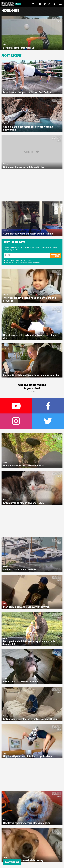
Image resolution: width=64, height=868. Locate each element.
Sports (5, 89)
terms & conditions (15, 260)
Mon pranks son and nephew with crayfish (26, 607)
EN (34, 4)
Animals (6, 164)
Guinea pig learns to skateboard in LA (23, 167)
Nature (5, 567)
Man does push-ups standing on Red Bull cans (28, 92)
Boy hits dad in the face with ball (18, 48)
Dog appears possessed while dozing (23, 860)
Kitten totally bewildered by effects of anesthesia (30, 719)
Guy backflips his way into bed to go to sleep (27, 756)
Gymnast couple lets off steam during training (28, 234)
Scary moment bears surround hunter (23, 465)
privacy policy (27, 260)
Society (6, 124)
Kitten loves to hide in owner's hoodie (24, 503)
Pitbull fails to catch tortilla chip (20, 681)
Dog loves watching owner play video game (27, 823)
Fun (4, 45)
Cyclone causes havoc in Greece (21, 569)
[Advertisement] (17, 185)
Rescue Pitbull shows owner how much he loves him (32, 375)
